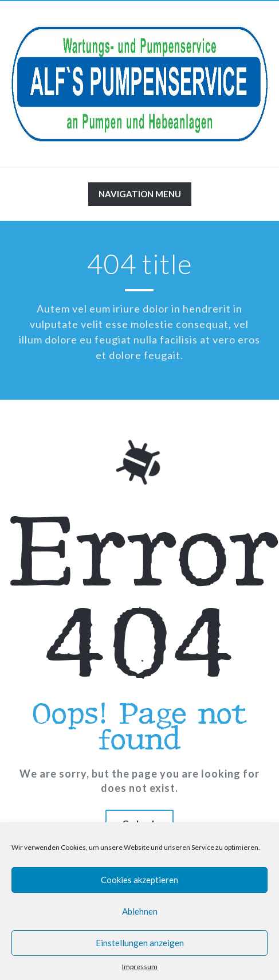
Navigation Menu (139, 197)
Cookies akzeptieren (139, 880)
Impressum (140, 967)
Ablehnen (140, 911)
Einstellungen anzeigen (140, 943)
